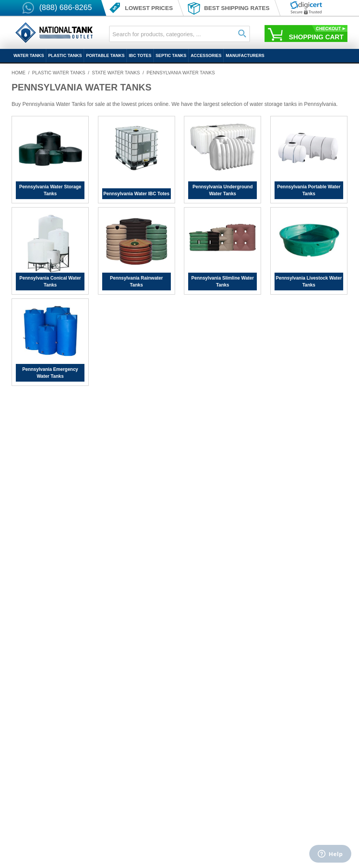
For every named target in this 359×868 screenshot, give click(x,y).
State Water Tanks (116, 73)
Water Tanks (29, 55)
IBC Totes (140, 55)
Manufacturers (245, 55)
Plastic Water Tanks (59, 73)
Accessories (206, 55)
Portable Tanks (105, 55)
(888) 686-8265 (66, 7)
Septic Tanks (171, 55)
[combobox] (180, 34)
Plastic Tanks (65, 55)
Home (19, 73)
